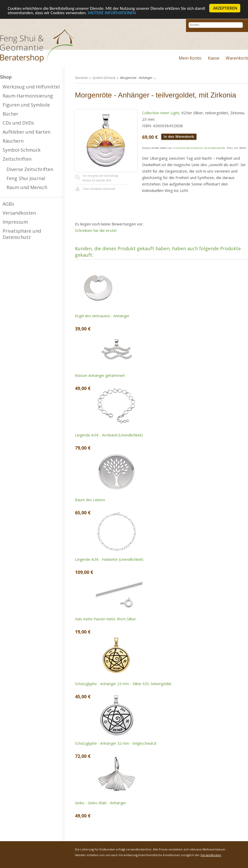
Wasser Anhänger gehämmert (100, 375)
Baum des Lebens (90, 500)
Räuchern (13, 141)
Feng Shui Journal (26, 178)
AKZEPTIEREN (225, 8)
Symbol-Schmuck (22, 150)
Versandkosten (19, 213)
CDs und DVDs (18, 123)
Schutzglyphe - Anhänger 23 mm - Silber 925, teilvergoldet (123, 684)
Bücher (10, 114)
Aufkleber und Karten (26, 132)
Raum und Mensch (27, 187)
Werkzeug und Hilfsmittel (31, 87)
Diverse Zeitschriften (30, 169)
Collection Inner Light (161, 113)
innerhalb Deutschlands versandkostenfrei (199, 148)
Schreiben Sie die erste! (96, 230)
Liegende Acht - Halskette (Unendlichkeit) (109, 559)
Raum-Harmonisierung (28, 96)
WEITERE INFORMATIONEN (112, 13)
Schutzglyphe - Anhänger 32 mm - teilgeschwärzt (116, 743)
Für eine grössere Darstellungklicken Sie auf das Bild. (100, 178)
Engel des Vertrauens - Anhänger (102, 316)
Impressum (15, 222)
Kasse (214, 58)
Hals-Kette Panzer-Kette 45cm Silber (105, 619)
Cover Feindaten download (99, 189)
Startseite (81, 78)
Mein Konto (190, 58)
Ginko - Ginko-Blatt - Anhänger (100, 803)
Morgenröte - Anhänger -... (138, 78)
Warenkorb (237, 58)
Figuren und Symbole (26, 105)
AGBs (8, 204)
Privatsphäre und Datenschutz (22, 234)
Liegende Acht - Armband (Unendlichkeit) (109, 435)
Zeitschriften (17, 159)
